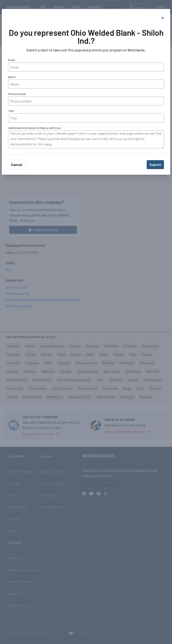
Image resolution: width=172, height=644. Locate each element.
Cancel (17, 165)
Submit (155, 165)
